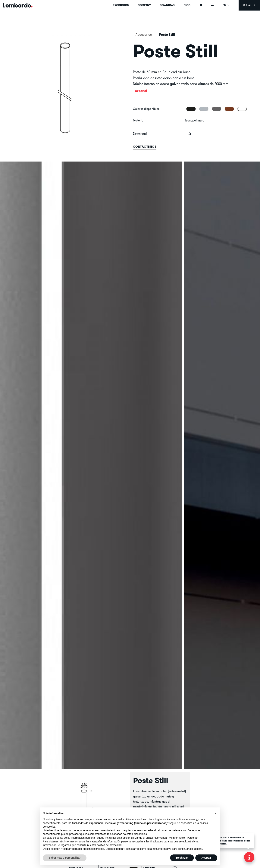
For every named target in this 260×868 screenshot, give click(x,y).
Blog (187, 5)
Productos (121, 5)
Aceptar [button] (206, 858)
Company (144, 5)
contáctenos (145, 147)
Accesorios (144, 35)
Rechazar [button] (182, 858)
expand (141, 91)
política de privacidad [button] (109, 845)
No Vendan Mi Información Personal (176, 838)
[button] (215, 813)
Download (167, 5)
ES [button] (226, 5)
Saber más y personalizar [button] (65, 858)
